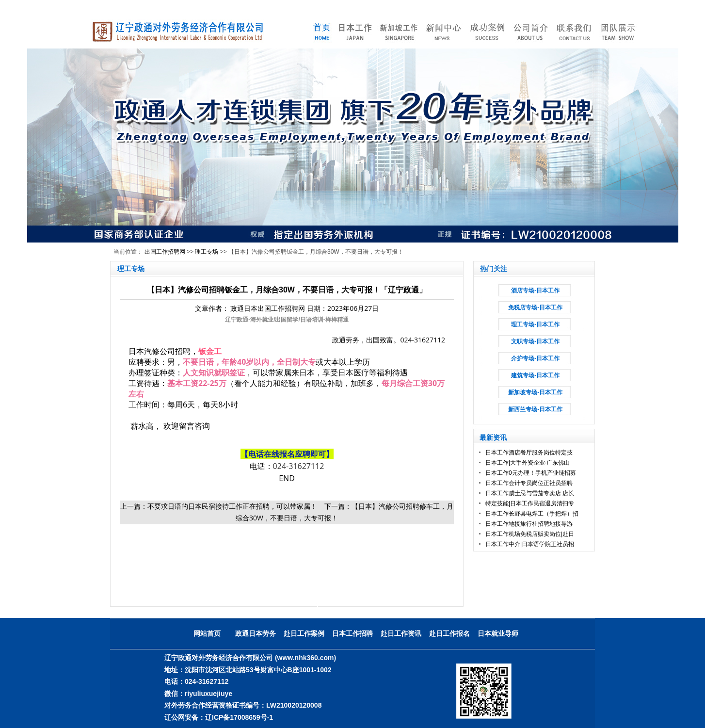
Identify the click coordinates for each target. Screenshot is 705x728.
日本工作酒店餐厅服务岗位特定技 (529, 453)
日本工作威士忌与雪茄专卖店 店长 (530, 493)
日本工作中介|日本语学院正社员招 (530, 544)
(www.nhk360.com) (305, 658)
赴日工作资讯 (401, 633)
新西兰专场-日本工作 (535, 409)
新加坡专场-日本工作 (535, 392)
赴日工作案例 (304, 633)
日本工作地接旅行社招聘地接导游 (529, 524)
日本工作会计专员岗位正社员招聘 (529, 483)
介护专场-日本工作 (535, 358)
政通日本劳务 (256, 633)
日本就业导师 (498, 633)
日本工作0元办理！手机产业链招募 (531, 473)
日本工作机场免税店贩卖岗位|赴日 (530, 534)
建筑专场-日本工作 (535, 375)
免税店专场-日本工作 (535, 307)
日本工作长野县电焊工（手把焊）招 (532, 514)
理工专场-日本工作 (535, 324)
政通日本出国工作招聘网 (268, 308)
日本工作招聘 (352, 633)
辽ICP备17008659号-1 (239, 717)
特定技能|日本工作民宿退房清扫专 (530, 503)
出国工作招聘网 (165, 252)
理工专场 (207, 252)
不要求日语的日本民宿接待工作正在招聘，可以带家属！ (232, 506)
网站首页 (207, 633)
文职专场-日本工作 (535, 341)
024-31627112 (299, 466)
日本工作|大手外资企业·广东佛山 (528, 463)
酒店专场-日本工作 (535, 291)
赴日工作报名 (449, 633)
